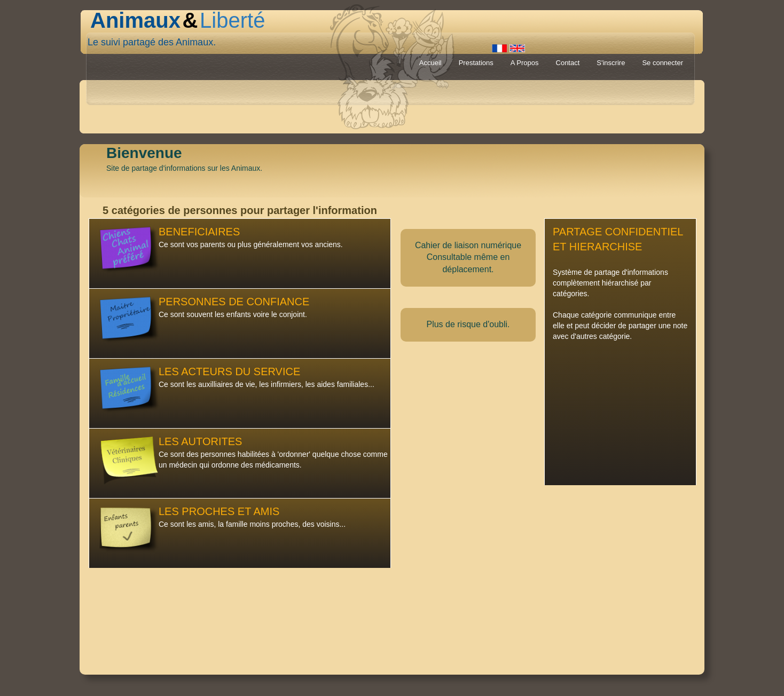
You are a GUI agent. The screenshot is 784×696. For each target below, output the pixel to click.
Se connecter (663, 63)
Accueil (430, 63)
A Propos (525, 63)
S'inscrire (611, 63)
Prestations (476, 63)
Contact (568, 63)
